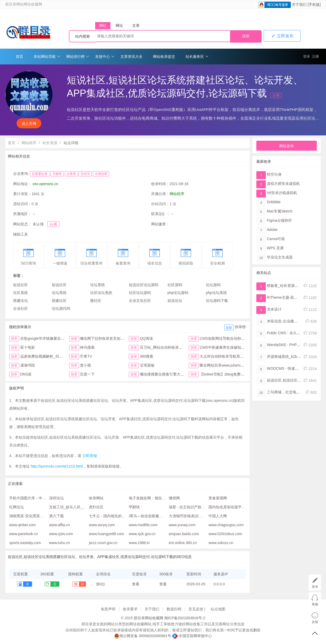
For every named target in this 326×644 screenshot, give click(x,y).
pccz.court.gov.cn (103, 543)
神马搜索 (87, 347)
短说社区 (21, 285)
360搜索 (147, 356)
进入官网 (29, 124)
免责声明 (108, 609)
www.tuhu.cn (60, 543)
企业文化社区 (140, 301)
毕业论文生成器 (280, 257)
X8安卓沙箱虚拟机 (282, 193)
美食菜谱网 (218, 498)
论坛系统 (98, 285)
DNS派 (26, 374)
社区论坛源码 (140, 293)
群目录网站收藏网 (149, 618)
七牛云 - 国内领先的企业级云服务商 (118, 516)
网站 (103, 26)
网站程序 (29, 143)
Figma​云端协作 (279, 220)
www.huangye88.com (106, 534)
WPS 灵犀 (275, 248)
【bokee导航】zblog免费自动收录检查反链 (235, 374)
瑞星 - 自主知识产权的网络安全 (194, 507)
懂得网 (174, 498)
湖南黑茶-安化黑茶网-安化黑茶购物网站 (42, 516)
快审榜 (240, 327)
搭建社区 (59, 301)
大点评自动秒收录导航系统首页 (225, 356)
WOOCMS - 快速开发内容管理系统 (296, 368)
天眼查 (57, 174)
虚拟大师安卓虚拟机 (283, 184)
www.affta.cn (60, 525)
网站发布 (287, 146)
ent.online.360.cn (183, 543)
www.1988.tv (139, 543)
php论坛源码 (178, 293)
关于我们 (299, 4)
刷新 (229, 328)
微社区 (96, 301)
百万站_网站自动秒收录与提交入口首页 (172, 347)
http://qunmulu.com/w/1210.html (57, 466)
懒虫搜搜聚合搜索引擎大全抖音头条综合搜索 (177, 374)
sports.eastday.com (25, 543)
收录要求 (130, 609)
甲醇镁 (134, 507)
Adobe (272, 230)
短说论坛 (175, 301)
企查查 (71, 174)
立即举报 (90, 456)
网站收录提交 (164, 57)
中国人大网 (218, 516)
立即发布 (282, 36)
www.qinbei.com (22, 525)
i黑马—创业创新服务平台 (149, 516)
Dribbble (274, 202)
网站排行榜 (78, 57)
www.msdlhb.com (143, 525)
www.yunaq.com (182, 525)
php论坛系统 (216, 293)
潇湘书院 (28, 365)
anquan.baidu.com (184, 534)
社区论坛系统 (101, 293)
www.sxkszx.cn (221, 543)
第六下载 (57, 516)
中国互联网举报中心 (192, 636)
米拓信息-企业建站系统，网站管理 (295, 321)
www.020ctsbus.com (225, 534)
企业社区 (21, 308)
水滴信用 (101, 174)
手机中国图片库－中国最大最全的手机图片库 (46, 498)
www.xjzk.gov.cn (142, 534)
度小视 (85, 365)
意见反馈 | (197, 609)
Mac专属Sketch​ (280, 211)
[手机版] (314, 4)
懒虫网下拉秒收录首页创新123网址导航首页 (116, 338)
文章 (136, 26)
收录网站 (96, 498)
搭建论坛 (21, 301)
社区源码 (175, 285)
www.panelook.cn (24, 534)
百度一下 (87, 374)
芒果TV (86, 356)
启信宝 (85, 174)
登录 (307, 56)
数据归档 (174, 609)
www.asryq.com (102, 525)
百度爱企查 (40, 174)
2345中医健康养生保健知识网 (224, 347)
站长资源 (50, 143)
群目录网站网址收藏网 (24, 4)
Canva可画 (276, 239)
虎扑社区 (96, 507)
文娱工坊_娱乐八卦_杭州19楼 (73, 507)
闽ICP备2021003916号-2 (185, 618)
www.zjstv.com (61, 534)
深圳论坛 (57, 498)
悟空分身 (274, 174)
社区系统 (21, 293)
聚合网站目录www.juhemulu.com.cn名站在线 (236, 365)
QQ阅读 (146, 338)
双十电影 (28, 347)
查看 (136, 584)
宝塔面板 (147, 365)
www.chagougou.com (226, 525)
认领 (276, 95)
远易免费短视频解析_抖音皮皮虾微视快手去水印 (60, 356)
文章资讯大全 (131, 57)
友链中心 (105, 57)
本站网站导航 (47, 57)
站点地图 (218, 609)
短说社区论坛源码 (144, 285)
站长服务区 (197, 57)
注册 (315, 56)
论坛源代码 (61, 308)
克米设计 (274, 309)
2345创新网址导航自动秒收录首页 (228, 338)
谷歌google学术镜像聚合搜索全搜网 (50, 338)
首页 (19, 57)
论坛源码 (213, 285)
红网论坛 (17, 507)
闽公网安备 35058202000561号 (143, 636)
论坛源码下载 (217, 301)
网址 (119, 26)
